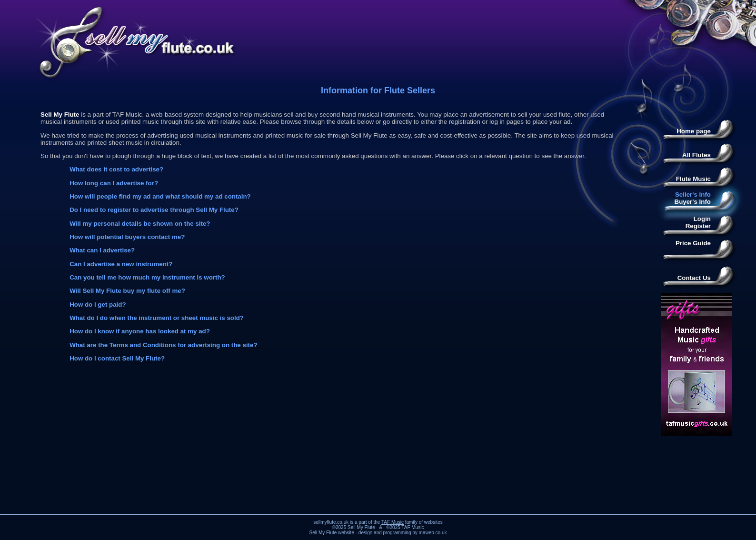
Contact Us (694, 278)
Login (702, 219)
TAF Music (393, 522)
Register (698, 226)
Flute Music (693, 179)
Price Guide (693, 243)
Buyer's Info (693, 202)
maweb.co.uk (433, 533)
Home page (694, 131)
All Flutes (696, 155)
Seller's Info (693, 195)
